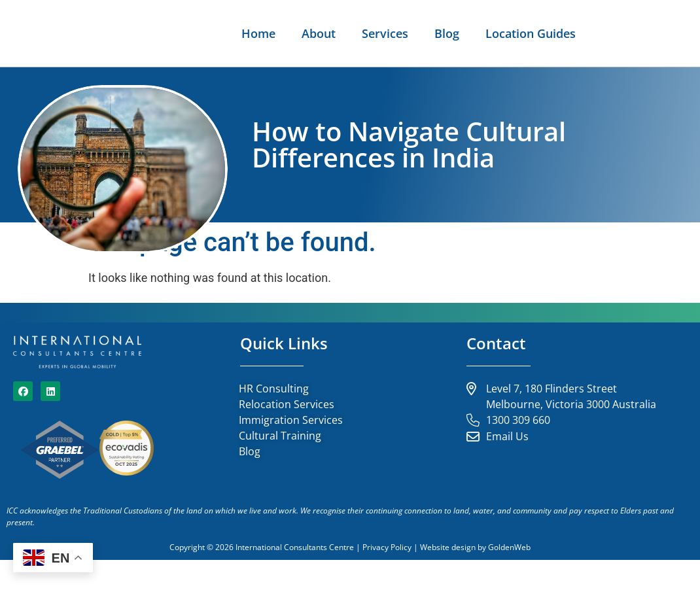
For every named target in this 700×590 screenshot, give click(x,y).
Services (606, 33)
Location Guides (635, 63)
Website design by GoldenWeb (475, 577)
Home (480, 33)
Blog (668, 33)
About (540, 33)
